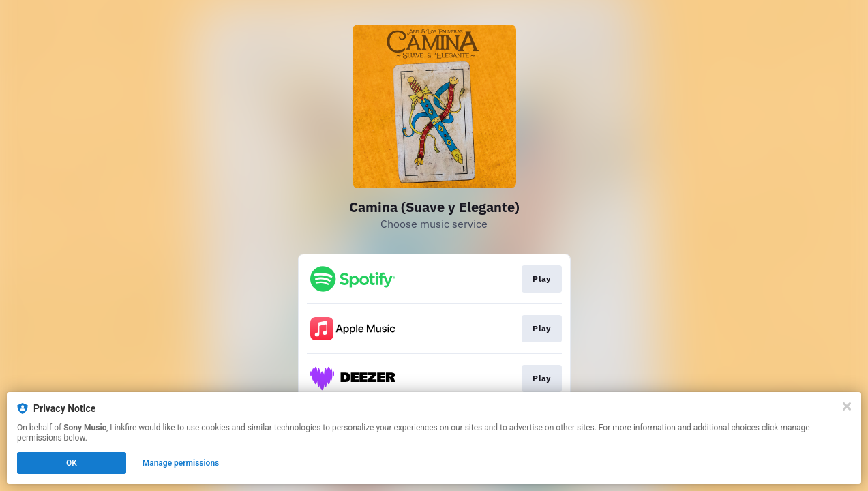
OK (72, 463)
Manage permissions (181, 463)
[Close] (847, 406)
